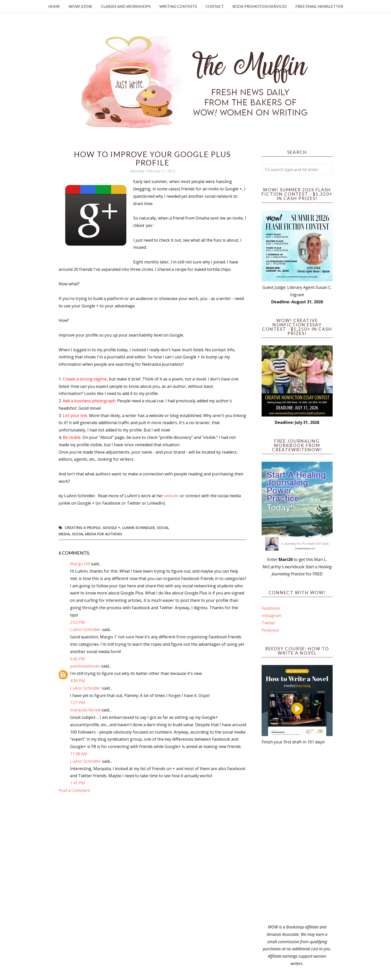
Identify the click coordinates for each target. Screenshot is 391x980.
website (172, 496)
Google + (111, 528)
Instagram (271, 616)
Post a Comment (74, 790)
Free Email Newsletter (319, 6)
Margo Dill (80, 564)
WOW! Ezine (80, 6)
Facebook (271, 608)
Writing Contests (178, 6)
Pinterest (270, 630)
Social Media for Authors (97, 534)
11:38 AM (79, 754)
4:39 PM (78, 681)
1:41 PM (78, 783)
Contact (215, 6)
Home (54, 6)
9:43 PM (78, 659)
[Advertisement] (297, 835)
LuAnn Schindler (139, 528)
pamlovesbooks (85, 666)
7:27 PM (78, 703)
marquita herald (85, 710)
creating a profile (83, 528)
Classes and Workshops (126, 6)
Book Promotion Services (260, 6)
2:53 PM (78, 622)
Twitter (269, 623)
